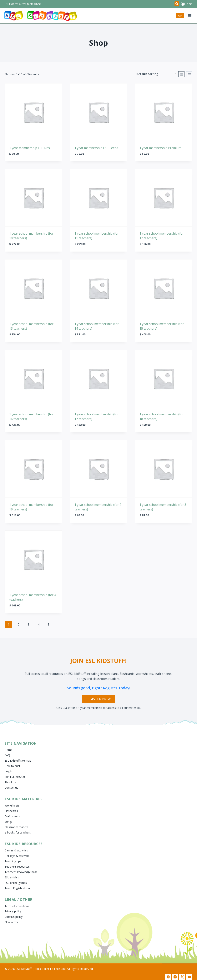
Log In (9, 771)
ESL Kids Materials (23, 799)
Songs (8, 822)
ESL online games (16, 883)
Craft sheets (12, 816)
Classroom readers (16, 827)
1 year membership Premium (160, 148)
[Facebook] (168, 977)
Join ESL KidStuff (15, 777)
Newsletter (11, 922)
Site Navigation (21, 743)
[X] (182, 977)
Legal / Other (19, 899)
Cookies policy (14, 917)
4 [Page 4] (39, 625)
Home (8, 750)
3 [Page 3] (29, 625)
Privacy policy (13, 911)
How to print (12, 766)
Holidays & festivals (17, 856)
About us (10, 782)
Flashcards (11, 811)
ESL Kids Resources (24, 844)
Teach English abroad (18, 888)
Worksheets (12, 805)
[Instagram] (175, 977)
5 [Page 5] (49, 625)
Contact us (11, 788)
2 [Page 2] (19, 625)
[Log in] (187, 4)
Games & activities (16, 850)
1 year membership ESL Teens (96, 148)
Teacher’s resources (17, 867)
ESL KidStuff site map (18, 761)
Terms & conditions (17, 906)
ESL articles (12, 877)
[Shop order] (156, 74)
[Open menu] (190, 16)
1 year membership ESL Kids (30, 148)
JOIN (180, 16)
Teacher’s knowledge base (21, 872)
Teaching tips (13, 861)
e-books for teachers (18, 832)
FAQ (7, 755)
